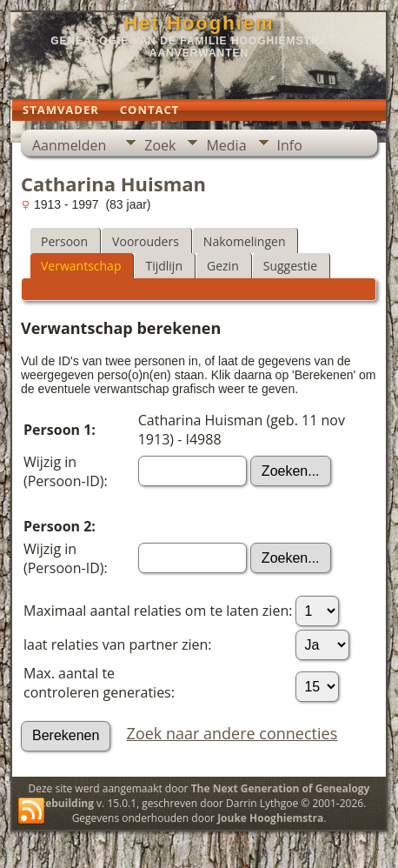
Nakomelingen (245, 241)
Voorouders (146, 241)
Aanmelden (69, 145)
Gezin (223, 266)
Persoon (64, 241)
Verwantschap (81, 266)
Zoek (160, 145)
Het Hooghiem (199, 23)
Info (290, 145)
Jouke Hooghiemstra (270, 818)
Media (226, 145)
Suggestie (290, 266)
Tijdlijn (164, 266)
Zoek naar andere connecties (232, 733)
